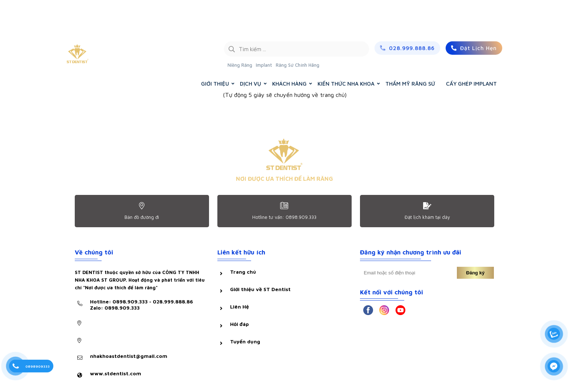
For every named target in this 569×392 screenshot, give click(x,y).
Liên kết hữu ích (241, 252)
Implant (264, 31)
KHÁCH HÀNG (289, 50)
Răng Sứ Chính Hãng (298, 31)
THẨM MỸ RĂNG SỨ (410, 50)
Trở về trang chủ (285, 115)
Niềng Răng (240, 31)
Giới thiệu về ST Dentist (260, 289)
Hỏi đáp (240, 324)
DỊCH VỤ (251, 50)
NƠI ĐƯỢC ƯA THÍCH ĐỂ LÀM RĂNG (284, 179)
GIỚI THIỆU (215, 50)
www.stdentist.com (116, 373)
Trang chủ (243, 272)
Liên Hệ (240, 307)
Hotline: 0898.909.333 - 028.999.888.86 (142, 305)
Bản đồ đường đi (142, 217)
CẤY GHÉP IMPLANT (471, 50)
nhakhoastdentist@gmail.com (129, 356)
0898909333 (38, 366)
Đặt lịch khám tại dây (427, 217)
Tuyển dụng (245, 341)
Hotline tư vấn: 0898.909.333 (284, 217)
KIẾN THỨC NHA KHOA (346, 50)
